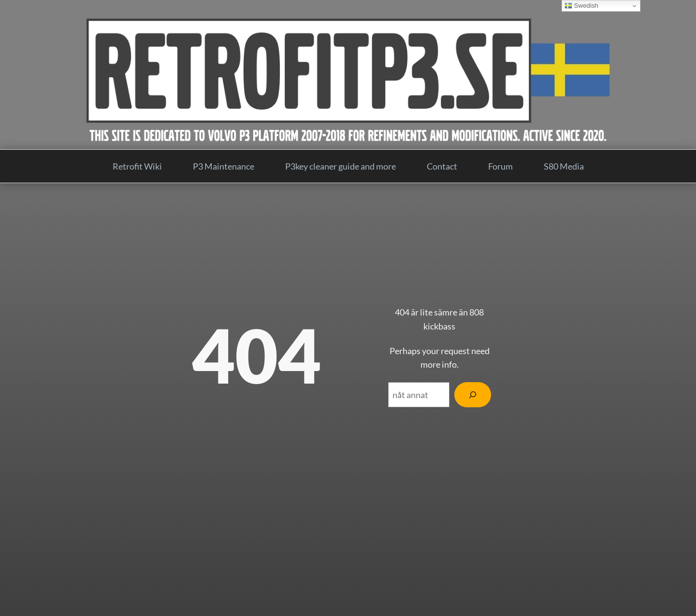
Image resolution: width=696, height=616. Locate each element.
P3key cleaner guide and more (341, 166)
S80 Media (564, 166)
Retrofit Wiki (137, 166)
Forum (500, 166)
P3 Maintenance (224, 166)
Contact (442, 166)
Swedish (581, 6)
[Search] (473, 395)
